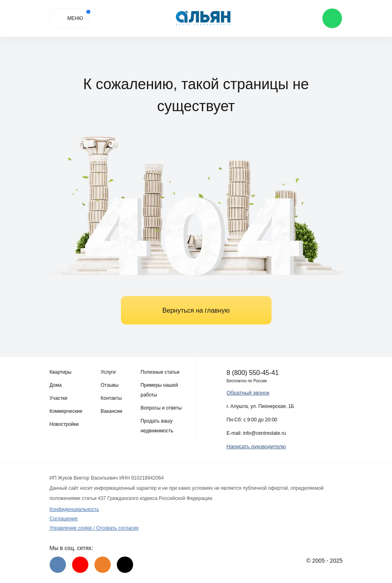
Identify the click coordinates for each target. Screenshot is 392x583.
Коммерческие (66, 411)
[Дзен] (125, 565)
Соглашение (64, 519)
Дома (56, 385)
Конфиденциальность (74, 509)
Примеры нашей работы (159, 390)
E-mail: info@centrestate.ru (256, 433)
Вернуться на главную (196, 310)
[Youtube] (80, 565)
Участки (59, 398)
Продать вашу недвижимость (157, 426)
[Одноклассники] (103, 565)
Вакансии (111, 411)
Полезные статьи (160, 372)
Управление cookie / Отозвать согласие (94, 528)
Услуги (108, 372)
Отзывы (109, 385)
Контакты (111, 398)
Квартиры (61, 372)
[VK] (58, 565)
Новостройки (64, 424)
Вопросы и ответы (161, 408)
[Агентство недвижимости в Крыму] (203, 19)
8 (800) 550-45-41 (253, 373)
